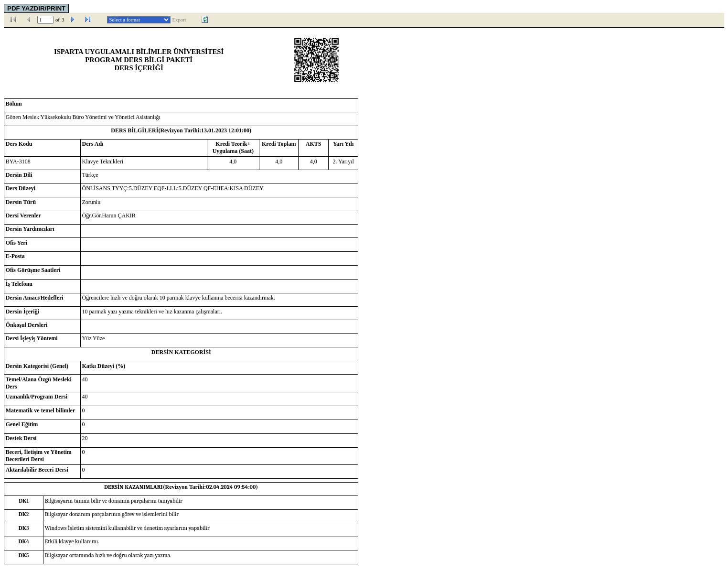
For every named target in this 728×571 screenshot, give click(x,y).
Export (179, 20)
